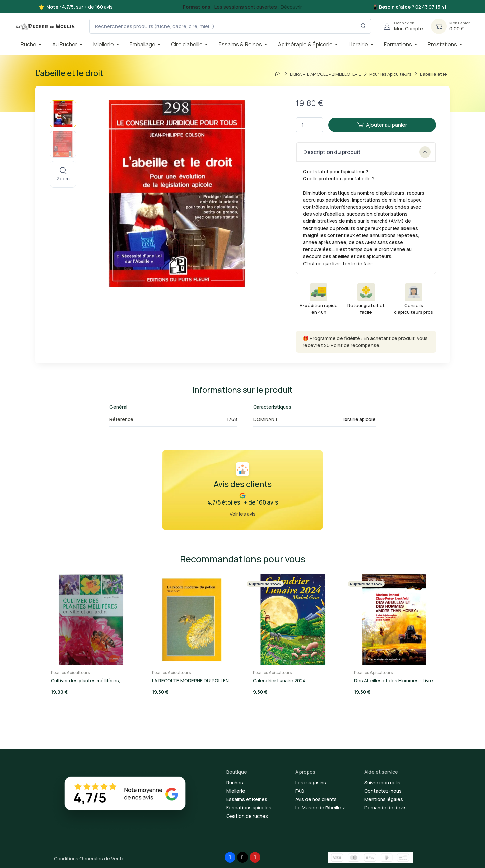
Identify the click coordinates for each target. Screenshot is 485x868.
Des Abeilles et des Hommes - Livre (394, 680)
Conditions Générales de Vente (89, 858)
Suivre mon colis (382, 782)
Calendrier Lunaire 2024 (279, 680)
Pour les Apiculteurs (70, 673)
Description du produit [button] (367, 152)
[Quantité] (310, 125)
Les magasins (311, 782)
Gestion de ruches (247, 816)
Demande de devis (385, 808)
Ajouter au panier (382, 125)
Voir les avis (243, 514)
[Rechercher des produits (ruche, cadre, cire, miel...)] (230, 26)
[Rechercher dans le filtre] (364, 26)
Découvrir (291, 7)
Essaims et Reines (247, 799)
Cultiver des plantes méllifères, (86, 680)
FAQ (300, 791)
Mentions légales (384, 799)
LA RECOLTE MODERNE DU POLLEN (190, 680)
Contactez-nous (383, 791)
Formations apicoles (249, 808)
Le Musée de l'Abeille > (320, 808)
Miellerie (236, 791)
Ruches (235, 782)
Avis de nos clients (316, 799)
